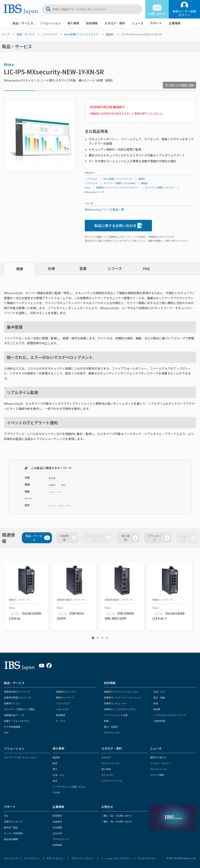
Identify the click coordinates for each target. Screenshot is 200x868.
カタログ (106, 757)
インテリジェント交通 (116, 715)
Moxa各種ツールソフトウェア (81, 34)
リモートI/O (62, 709)
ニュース (138, 23)
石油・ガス (159, 692)
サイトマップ (11, 858)
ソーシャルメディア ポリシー (116, 858)
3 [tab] (102, 638)
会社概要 (57, 827)
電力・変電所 (111, 727)
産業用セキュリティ (66, 692)
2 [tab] (98, 638)
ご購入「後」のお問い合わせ (117, 821)
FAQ (146, 268)
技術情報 (92, 23)
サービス (61, 721)
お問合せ (107, 807)
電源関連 (61, 715)
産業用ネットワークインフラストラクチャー (118, 187)
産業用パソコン (12, 703)
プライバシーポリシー (83, 858)
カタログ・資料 (115, 23)
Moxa (9, 64)
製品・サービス (23, 23)
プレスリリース (158, 769)
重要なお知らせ (158, 757)
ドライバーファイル (112, 781)
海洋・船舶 (159, 697)
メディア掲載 (157, 775)
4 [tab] (107, 638)
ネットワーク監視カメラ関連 (19, 709)
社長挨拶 (57, 821)
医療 (106, 721)
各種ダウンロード (13, 821)
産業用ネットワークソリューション (123, 697)
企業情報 (175, 23)
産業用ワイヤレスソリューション (121, 692)
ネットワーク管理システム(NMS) (119, 183)
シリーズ (115, 268)
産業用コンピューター (116, 703)
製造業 (157, 709)
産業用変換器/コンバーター (18, 697)
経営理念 (57, 816)
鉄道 (156, 703)
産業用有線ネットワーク (17, 692)
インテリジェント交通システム (69, 787)
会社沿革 (57, 833)
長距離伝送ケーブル (14, 715)
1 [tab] (93, 638)
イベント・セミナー (161, 763)
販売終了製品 (11, 827)
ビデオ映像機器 (12, 727)
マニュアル (107, 775)
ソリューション (50, 23)
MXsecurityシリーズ (94, 192)
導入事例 (73, 23)
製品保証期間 (11, 839)
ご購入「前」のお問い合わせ (117, 816)
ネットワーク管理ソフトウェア (160, 187)
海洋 (55, 781)
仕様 (51, 268)
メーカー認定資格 (13, 833)
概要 (20, 269)
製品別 (110, 34)
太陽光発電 (159, 721)
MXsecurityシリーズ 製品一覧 (104, 209)
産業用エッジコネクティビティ (120, 709)
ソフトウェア (49, 34)
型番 (83, 268)
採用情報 (57, 845)
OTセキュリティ (112, 733)
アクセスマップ (61, 839)
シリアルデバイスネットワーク (170, 715)
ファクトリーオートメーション (20, 757)
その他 (56, 792)
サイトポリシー (32, 858)
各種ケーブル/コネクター (17, 721)
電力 (55, 769)
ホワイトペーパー (111, 763)
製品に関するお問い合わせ (118, 226)
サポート (156, 23)
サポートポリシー (56, 858)
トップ (6, 34)
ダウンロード (159, 538)
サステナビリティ (147, 858)
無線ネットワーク (65, 697)
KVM (6, 733)
